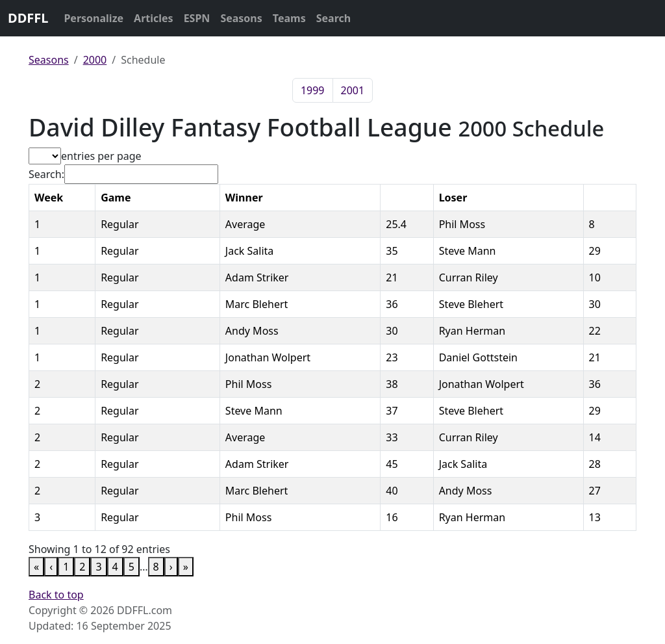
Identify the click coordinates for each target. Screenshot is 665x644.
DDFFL (28, 18)
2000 (95, 60)
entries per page (101, 156)
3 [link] (98, 567)
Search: (46, 174)
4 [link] (115, 567)
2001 (353, 90)
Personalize (94, 18)
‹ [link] (51, 567)
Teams (289, 18)
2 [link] (82, 567)
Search (333, 18)
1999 (313, 90)
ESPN (197, 18)
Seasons (241, 18)
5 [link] (132, 567)
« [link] (36, 567)
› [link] (171, 567)
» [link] (186, 567)
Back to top (56, 595)
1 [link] (66, 567)
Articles (154, 18)
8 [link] (156, 567)
